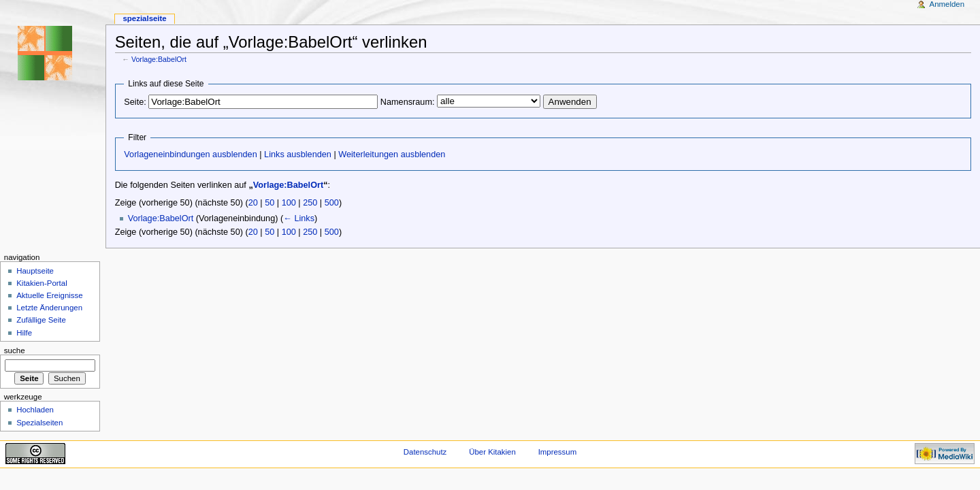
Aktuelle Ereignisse (49, 295)
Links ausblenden (298, 154)
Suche (15, 350)
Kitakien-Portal (42, 283)
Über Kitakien (492, 452)
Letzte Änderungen (49, 308)
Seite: (135, 102)
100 (289, 203)
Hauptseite (35, 271)
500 (332, 203)
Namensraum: (408, 102)
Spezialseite (144, 18)
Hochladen (35, 410)
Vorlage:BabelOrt (159, 59)
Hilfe (24, 333)
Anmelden (947, 4)
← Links (299, 218)
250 (310, 203)
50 (269, 203)
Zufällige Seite (41, 320)
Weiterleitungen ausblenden (392, 154)
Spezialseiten (39, 423)
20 (253, 203)
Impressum (558, 452)
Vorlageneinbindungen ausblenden (190, 154)
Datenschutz (425, 452)
